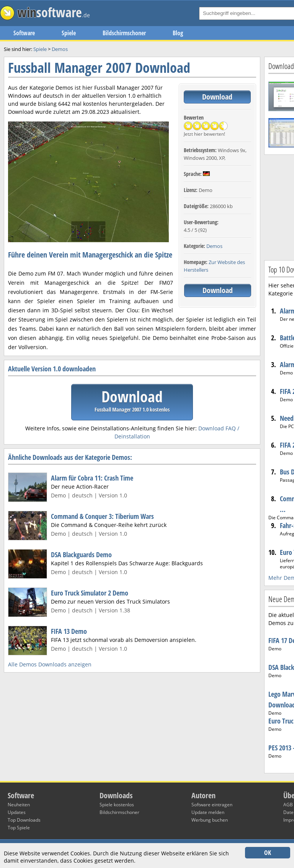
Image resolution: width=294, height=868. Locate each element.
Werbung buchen (210, 820)
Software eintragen (212, 805)
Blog (178, 33)
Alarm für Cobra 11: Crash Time (92, 478)
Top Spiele (19, 828)
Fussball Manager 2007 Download (99, 68)
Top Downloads (24, 820)
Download (217, 97)
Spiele (69, 33)
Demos (214, 246)
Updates (17, 812)
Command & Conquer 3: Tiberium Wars (102, 516)
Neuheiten (19, 805)
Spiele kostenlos (117, 805)
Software (24, 33)
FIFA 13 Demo (69, 631)
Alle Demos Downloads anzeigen (50, 664)
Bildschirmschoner (124, 33)
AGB (288, 805)
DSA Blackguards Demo (81, 555)
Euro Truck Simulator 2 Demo (90, 593)
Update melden (208, 812)
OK (268, 853)
